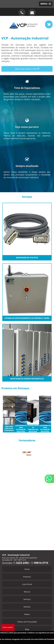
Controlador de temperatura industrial (33, 429)
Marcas (27, 592)
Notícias (27, 607)
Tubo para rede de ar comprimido (9, 429)
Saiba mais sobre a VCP (27, 69)
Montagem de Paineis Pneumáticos (27, 379)
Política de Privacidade (27, 622)
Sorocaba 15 (15, 563)
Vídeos (27, 614)
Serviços (27, 599)
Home (27, 569)
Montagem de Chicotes (27, 258)
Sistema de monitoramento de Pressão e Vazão (27, 318)
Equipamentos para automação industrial (21, 429)
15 (40, 563)
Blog (27, 629)
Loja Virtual (27, 584)
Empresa (27, 577)
